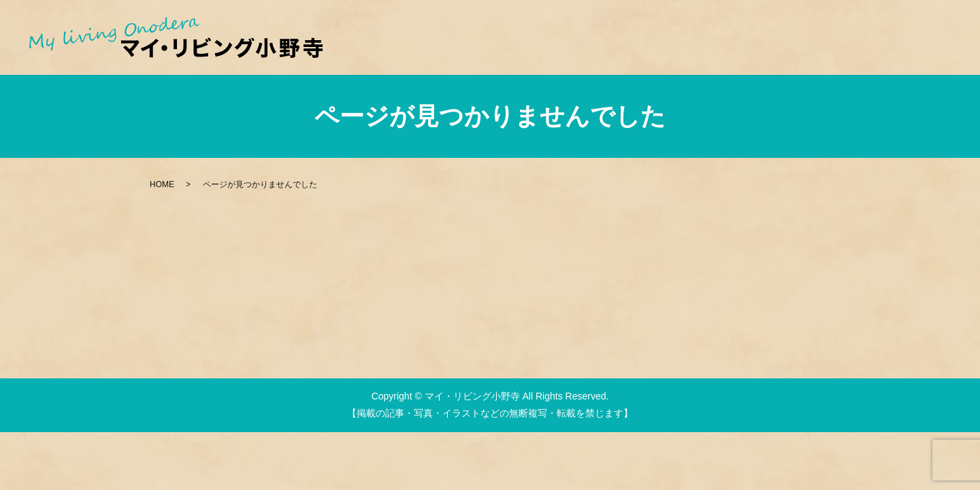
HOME (162, 184)
